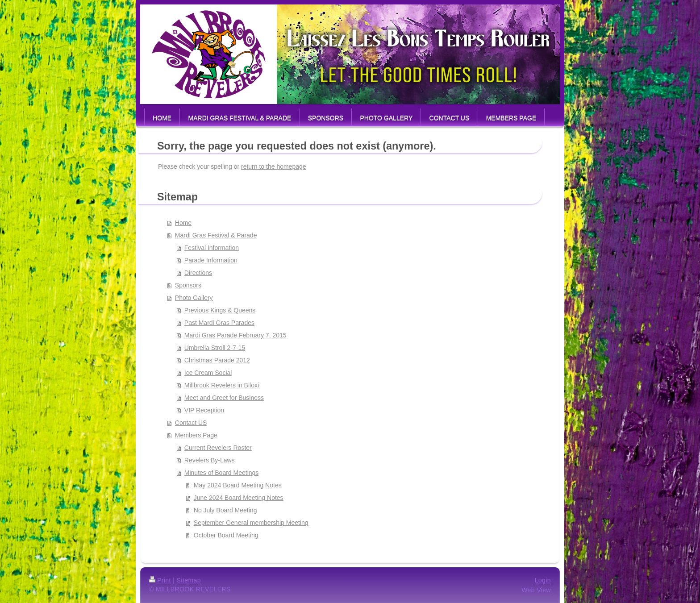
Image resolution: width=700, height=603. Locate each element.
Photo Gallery (194, 298)
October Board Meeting (226, 535)
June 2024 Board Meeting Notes (239, 498)
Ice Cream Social (208, 373)
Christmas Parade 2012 (217, 360)
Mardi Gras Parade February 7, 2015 (235, 335)
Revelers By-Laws (210, 460)
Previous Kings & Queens (220, 310)
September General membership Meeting (251, 523)
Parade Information (211, 260)
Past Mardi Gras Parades (219, 323)
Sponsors (188, 285)
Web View (536, 590)
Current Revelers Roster (218, 448)
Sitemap (189, 580)
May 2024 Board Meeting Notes (238, 485)
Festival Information (212, 248)
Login (543, 580)
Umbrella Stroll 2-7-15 (215, 348)
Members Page (196, 435)
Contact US (191, 423)
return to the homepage (274, 166)
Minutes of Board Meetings (222, 473)
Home (183, 223)
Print (160, 580)
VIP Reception (204, 410)
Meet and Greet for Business (224, 398)
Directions (198, 273)
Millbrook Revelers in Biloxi (222, 385)
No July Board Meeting (225, 510)
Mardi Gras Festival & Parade (216, 235)
